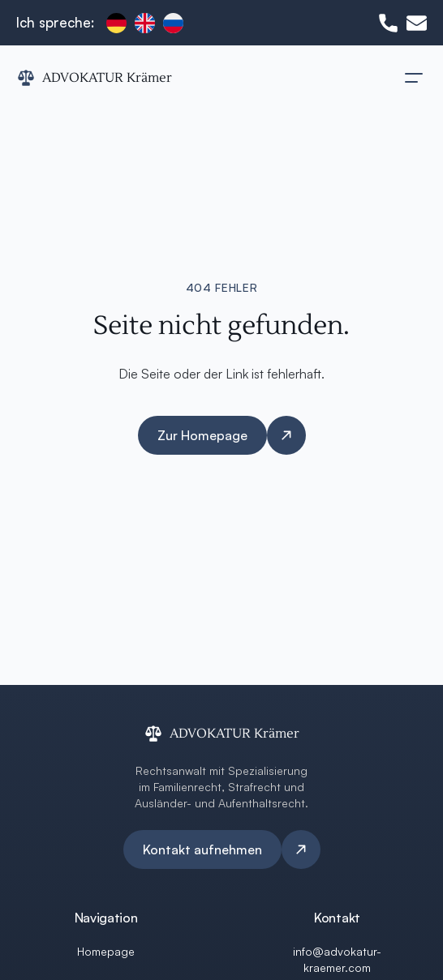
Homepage (106, 951)
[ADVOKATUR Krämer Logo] (94, 78)
